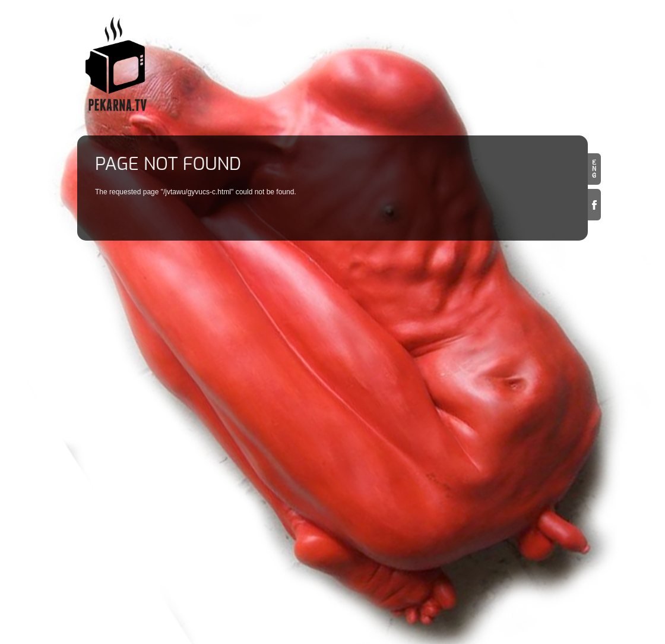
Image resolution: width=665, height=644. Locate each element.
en (594, 169)
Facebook (594, 205)
